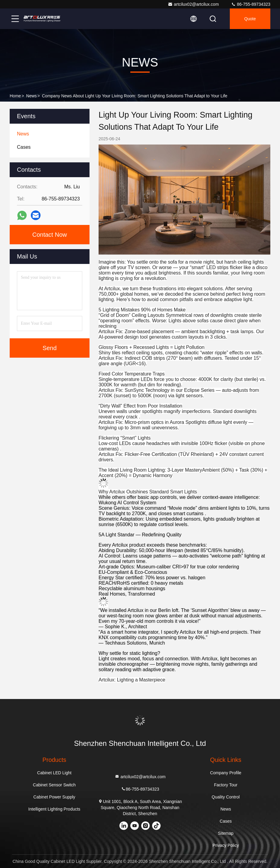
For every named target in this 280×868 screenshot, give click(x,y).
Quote (250, 19)
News (32, 96)
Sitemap (226, 833)
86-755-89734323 (251, 4)
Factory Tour (226, 785)
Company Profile (226, 773)
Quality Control (226, 797)
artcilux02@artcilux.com (193, 4)
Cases (226, 821)
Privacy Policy (226, 845)
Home (15, 96)
